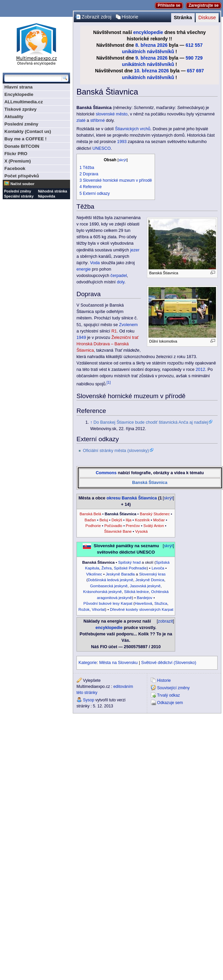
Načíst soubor (22, 184)
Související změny (173, 688)
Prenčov (133, 526)
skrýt (123, 160)
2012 (200, 370)
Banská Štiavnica (150, 483)
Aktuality (14, 117)
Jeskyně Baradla (120, 574)
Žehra (107, 568)
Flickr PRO (16, 154)
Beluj (104, 520)
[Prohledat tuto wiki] (33, 78)
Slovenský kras (152, 574)
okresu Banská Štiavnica (132, 498)
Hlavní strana (19, 87)
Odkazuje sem (170, 703)
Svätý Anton (154, 526)
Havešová (144, 603)
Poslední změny (21, 124)
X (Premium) (18, 161)
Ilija (129, 520)
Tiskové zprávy (20, 109)
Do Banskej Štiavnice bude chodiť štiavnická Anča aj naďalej (151, 422)
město (122, 114)
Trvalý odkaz (168, 695)
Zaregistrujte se (204, 5)
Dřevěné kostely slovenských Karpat (141, 609)
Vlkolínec (94, 574)
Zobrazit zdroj (97, 17)
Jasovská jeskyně (145, 586)
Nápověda (47, 196)
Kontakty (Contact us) (28, 131)
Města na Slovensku (118, 663)
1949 (81, 338)
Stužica (161, 603)
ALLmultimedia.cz (24, 102)
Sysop (88, 700)
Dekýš (117, 520)
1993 (122, 142)
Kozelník (142, 520)
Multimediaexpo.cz (36, 43)
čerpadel (119, 276)
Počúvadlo (113, 526)
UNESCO (101, 148)
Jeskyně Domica (150, 580)
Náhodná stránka (53, 191)
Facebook (15, 168)
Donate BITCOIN (22, 146)
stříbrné (98, 120)
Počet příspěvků (22, 176)
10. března (146, 71)
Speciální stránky (19, 196)
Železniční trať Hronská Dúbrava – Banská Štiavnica (108, 344)
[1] (109, 382)
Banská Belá (90, 514)
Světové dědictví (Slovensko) (169, 663)
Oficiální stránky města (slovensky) (116, 451)
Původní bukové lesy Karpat (108, 603)
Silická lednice (136, 591)
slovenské (105, 114)
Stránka (183, 17)
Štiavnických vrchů (133, 129)
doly (121, 282)
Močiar (159, 520)
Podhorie (93, 526)
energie (84, 269)
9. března (146, 58)
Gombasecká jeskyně (109, 586)
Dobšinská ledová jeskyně (110, 580)
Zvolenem (128, 325)
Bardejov (145, 598)
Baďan (90, 520)
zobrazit (165, 621)
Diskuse (207, 17)
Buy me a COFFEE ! (25, 139)
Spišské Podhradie (130, 568)
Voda (95, 263)
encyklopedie (148, 32)
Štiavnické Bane (118, 531)
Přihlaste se (169, 5)
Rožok (84, 609)
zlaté (81, 120)
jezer (135, 250)
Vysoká (141, 531)
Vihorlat (98, 609)
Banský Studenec (155, 514)
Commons (106, 473)
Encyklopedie (19, 94)
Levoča (158, 568)
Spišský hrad (130, 562)
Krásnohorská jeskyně (103, 591)
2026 (162, 45)
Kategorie (88, 663)
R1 (114, 331)
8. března (146, 45)
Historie (130, 17)
